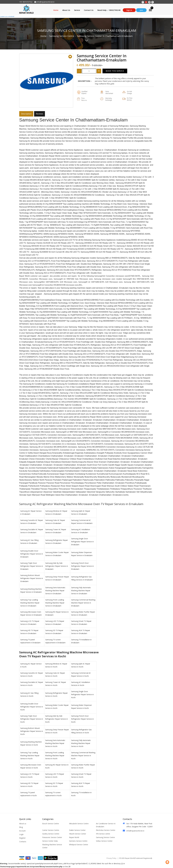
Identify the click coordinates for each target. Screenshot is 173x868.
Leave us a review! (7, 16)
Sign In (129, 10)
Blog (21, 827)
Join (141, 10)
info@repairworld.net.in (44, 2)
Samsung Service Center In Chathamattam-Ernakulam (105, 36)
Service (77, 10)
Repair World (74, 837)
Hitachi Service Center (78, 834)
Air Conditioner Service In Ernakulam (106, 825)
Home (56, 10)
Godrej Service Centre (51, 834)
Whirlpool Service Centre (79, 845)
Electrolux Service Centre (106, 830)
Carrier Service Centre (51, 830)
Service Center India (50, 841)
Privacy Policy (111, 858)
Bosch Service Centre (51, 824)
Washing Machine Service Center (52, 846)
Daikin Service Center (77, 830)
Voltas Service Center (104, 841)
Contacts (23, 842)
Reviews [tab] (40, 114)
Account (22, 831)
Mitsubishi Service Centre (79, 824)
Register (22, 838)
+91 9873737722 (26, 2)
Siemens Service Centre (78, 841)
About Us (66, 10)
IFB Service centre (103, 834)
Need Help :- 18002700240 (109, 10)
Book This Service (115, 71)
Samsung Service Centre (62, 36)
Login (21, 834)
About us (23, 824)
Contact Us (89, 10)
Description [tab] (26, 114)
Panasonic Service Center (52, 837)
